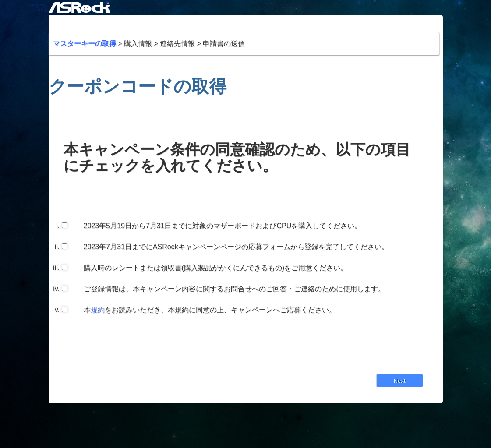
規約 (98, 310)
